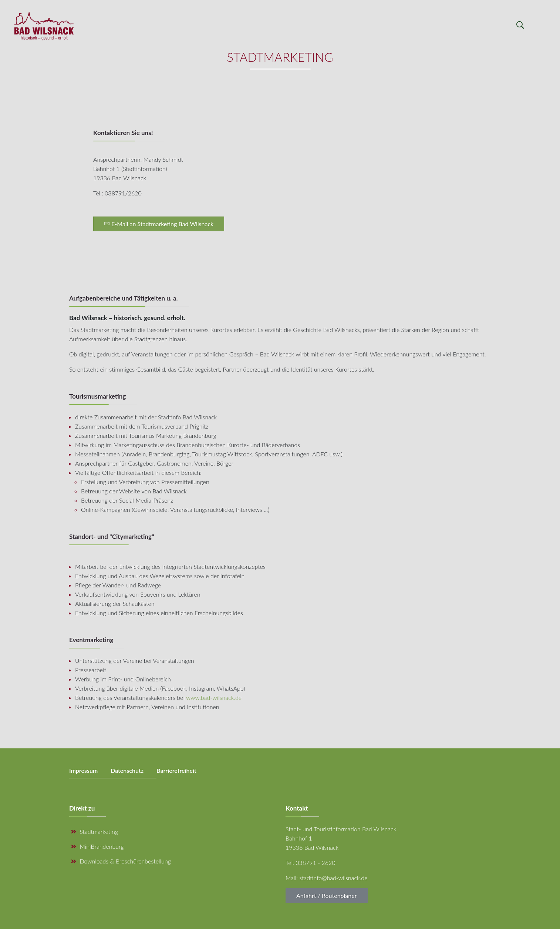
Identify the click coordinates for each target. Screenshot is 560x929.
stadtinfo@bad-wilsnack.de (333, 878)
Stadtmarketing (95, 831)
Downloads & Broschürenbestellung (121, 861)
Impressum (83, 770)
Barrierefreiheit (176, 770)
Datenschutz (127, 770)
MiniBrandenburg (97, 846)
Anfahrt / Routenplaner (327, 896)
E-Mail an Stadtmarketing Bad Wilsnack (159, 224)
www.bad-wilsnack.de (214, 697)
